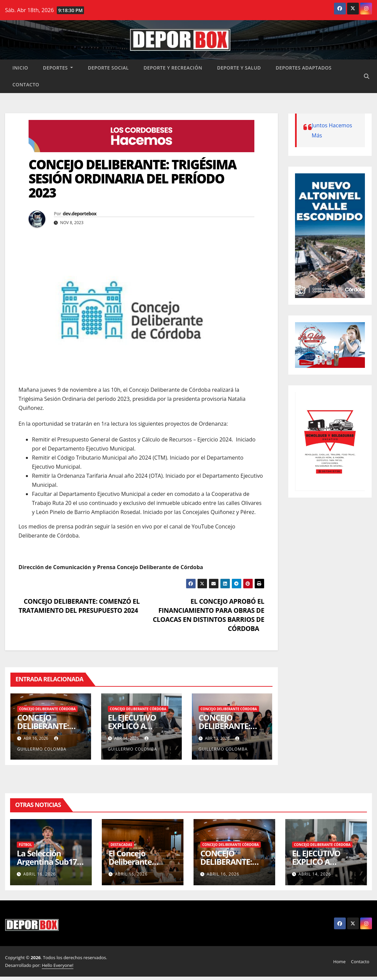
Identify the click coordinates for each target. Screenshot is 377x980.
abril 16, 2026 (39, 874)
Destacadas (121, 845)
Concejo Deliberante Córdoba (47, 709)
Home (340, 962)
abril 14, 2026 (315, 874)
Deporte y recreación (173, 68)
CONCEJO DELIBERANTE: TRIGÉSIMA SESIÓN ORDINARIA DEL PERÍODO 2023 (132, 178)
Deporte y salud (239, 68)
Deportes (58, 68)
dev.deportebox (80, 214)
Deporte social (108, 68)
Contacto (26, 84)
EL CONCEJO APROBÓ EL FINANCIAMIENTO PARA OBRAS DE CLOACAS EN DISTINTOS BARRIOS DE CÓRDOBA (209, 615)
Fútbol (25, 845)
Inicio (20, 68)
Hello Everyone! (57, 965)
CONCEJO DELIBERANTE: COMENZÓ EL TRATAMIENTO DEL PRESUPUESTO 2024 (79, 606)
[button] (367, 76)
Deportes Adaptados (304, 68)
